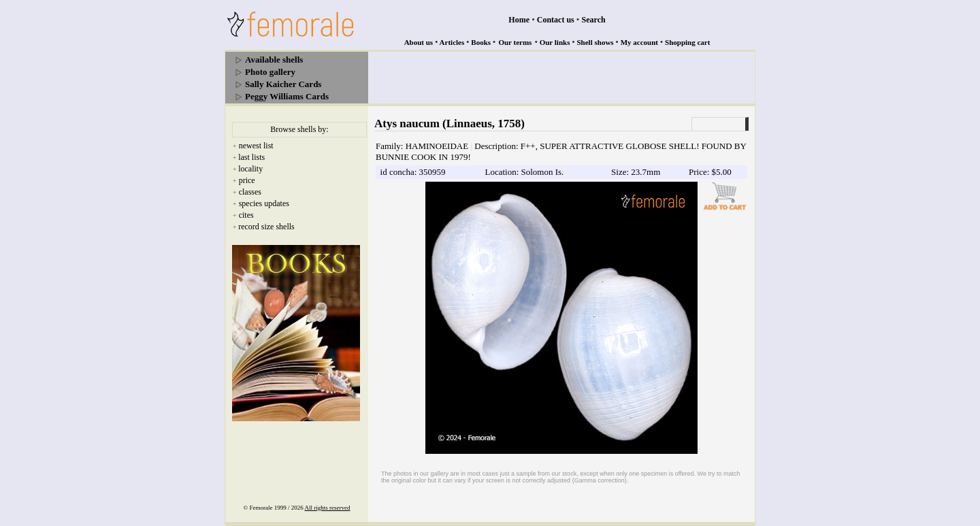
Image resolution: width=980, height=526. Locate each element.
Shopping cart (687, 42)
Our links (555, 42)
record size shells (266, 227)
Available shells (274, 60)
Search (594, 20)
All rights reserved (328, 508)
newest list (256, 146)
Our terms (515, 42)
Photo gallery (270, 72)
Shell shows (595, 42)
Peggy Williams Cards (287, 96)
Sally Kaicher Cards (283, 84)
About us (419, 42)
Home (519, 20)
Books (481, 42)
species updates (264, 203)
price (247, 180)
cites (246, 215)
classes (250, 192)
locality (250, 169)
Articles (452, 42)
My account (639, 42)
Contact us (556, 20)
